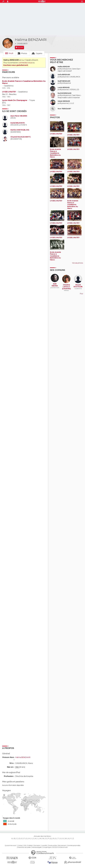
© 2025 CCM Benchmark (60, 847)
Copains (39, 53)
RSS (25, 846)
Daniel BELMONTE (18, 123)
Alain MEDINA (55, 285)
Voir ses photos (77, 263)
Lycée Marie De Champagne (15, 100)
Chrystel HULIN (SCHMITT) (20, 137)
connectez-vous (25, 63)
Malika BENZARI (64, 67)
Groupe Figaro (47, 847)
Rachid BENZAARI (64, 93)
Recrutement (62, 846)
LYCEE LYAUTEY (9, 92)
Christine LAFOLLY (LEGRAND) (66, 287)
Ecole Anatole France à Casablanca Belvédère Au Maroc (55, 153)
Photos (24, 53)
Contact (20, 846)
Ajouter (20, 48)
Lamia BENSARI (64, 88)
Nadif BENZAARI (64, 81)
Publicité (30, 846)
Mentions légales (37, 847)
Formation (37, 846)
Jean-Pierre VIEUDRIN (19, 116)
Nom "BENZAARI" (64, 109)
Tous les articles (53, 846)
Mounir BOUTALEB (78, 286)
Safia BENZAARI (64, 75)
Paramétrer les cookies (24, 847)
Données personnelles (74, 846)
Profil (11, 53)
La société (44, 846)
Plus (81, 294)
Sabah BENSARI (64, 101)
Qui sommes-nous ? (11, 846)
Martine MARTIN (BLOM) (20, 130)
